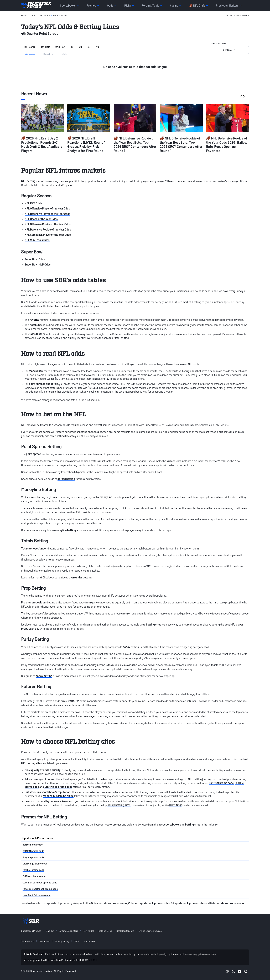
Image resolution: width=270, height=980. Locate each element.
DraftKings (176, 805)
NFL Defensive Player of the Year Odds (47, 214)
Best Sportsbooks (125, 931)
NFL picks (66, 185)
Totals (64, 54)
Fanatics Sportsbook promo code (40, 889)
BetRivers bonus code (34, 876)
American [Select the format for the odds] (230, 50)
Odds (33, 15)
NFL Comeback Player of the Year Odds (48, 235)
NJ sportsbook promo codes (227, 903)
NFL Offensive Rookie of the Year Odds (48, 224)
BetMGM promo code (222, 783)
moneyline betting (65, 530)
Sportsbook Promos (31, 931)
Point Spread (60, 15)
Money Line (48, 54)
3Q (89, 47)
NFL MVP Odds (33, 203)
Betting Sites (105, 931)
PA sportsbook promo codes (188, 903)
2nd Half (60, 47)
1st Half (45, 47)
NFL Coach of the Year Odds (41, 219)
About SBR (89, 941)
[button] (237, 15)
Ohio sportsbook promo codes (109, 903)
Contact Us (44, 941)
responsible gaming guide (58, 796)
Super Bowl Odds (35, 259)
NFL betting (28, 181)
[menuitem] (33, 931)
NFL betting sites (32, 763)
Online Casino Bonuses (150, 931)
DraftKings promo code (58, 787)
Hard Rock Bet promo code (37, 895)
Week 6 (245, 15)
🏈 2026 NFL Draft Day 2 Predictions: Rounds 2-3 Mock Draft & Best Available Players (42, 144)
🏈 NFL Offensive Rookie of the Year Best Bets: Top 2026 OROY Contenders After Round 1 (181, 144)
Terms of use (28, 941)
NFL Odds (45, 15)
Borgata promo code (33, 857)
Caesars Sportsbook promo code (40, 883)
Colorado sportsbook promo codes (149, 903)
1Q (72, 47)
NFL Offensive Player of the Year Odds (47, 208)
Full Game (30, 47)
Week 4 (229, 15)
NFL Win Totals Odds (37, 240)
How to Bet (88, 931)
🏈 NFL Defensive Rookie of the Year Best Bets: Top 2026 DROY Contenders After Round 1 (135, 144)
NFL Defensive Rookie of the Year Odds (48, 229)
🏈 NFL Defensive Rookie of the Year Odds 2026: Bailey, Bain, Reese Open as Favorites (227, 144)
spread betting (66, 479)
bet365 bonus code (33, 845)
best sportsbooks (169, 824)
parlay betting (44, 676)
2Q (81, 47)
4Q (97, 47)
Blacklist (50, 931)
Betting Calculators (69, 931)
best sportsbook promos (118, 779)
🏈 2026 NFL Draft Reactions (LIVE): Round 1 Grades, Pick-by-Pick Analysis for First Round (86, 144)
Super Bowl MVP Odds (38, 264)
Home (24, 15)
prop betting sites (150, 624)
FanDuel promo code (33, 870)
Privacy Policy (62, 941)
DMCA (77, 941)
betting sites (193, 824)
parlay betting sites (119, 805)
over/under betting (80, 577)
